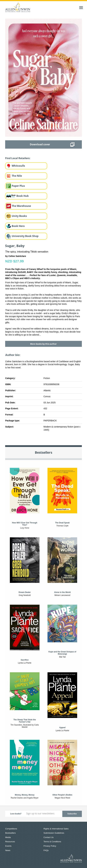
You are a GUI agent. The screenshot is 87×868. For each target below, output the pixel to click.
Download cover (40, 144)
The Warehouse (21, 206)
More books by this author (43, 344)
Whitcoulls (18, 166)
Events (8, 846)
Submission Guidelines (54, 833)
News (8, 850)
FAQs (46, 850)
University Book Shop (25, 236)
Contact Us (49, 837)
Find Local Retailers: (18, 158)
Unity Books (19, 216)
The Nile (17, 176)
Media (8, 837)
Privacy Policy (50, 846)
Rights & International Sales (56, 829)
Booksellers (10, 833)
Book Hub (22, 196)
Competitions (11, 829)
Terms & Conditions (52, 842)
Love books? (16, 814)
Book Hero (18, 226)
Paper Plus (18, 186)
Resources (10, 842)
